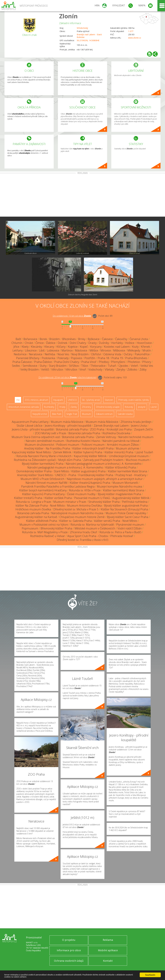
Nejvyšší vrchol (40, 414)
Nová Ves (63, 354)
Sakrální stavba (125, 414)
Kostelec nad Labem (117, 347)
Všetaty (109, 369)
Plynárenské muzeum (130, 525)
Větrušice (57, 369)
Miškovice (119, 350)
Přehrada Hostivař (122, 536)
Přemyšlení (118, 362)
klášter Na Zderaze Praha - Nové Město (40, 506)
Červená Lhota (139, 339)
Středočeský (82, 28)
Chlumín (17, 343)
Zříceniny (86, 407)
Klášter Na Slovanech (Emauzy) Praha (124, 509)
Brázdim (55, 339)
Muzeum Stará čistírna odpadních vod (36, 437)
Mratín (147, 350)
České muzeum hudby (81, 494)
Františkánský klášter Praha (96, 475)
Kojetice (73, 347)
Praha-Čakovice (22, 362)
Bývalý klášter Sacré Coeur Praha (128, 517)
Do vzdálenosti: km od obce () (67, 377)
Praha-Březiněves (136, 358)
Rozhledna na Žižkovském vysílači (35, 460)
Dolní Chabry (78, 343)
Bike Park (57, 414)
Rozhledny (49, 407)
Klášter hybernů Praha (88, 452)
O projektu (69, 940)
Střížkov (74, 366)
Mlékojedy (134, 350)
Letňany (18, 350)
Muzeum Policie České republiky (126, 513)
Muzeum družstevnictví (39, 445)
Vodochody (95, 369)
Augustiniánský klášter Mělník (131, 498)
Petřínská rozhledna (135, 502)
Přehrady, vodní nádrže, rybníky (134, 400)
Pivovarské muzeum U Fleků (92, 498)
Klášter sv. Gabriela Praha (76, 521)
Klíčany (61, 347)
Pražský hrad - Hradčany (131, 475)
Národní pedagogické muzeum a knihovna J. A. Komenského (104, 464)
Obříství (96, 354)
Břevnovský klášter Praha (56, 528)
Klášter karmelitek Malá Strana (127, 471)
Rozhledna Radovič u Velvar (48, 536)
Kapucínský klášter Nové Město (31, 452)
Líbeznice (31, 350)
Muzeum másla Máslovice (67, 422)
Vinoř (83, 369)
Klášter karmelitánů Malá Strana (124, 490)
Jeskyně (142, 407)
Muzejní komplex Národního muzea (120, 486)
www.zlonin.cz (135, 38)
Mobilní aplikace (108, 950)
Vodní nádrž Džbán (130, 528)
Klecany (49, 347)
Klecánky (36, 347)
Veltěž (45, 369)
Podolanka (48, 358)
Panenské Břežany (28, 358)
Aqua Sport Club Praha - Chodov (88, 536)
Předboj (104, 362)
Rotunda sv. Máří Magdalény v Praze (45, 532)
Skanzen (109, 400)
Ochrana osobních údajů (69, 961)
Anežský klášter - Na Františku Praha (47, 448)
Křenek (145, 347)
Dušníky (104, 343)
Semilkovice (30, 366)
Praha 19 (117, 358)
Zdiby (143, 369)
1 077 (131, 31)
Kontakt (108, 961)
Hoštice (130, 343)
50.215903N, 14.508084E (88, 40)
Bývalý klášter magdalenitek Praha (119, 494)
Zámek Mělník (62, 452)
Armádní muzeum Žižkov (123, 445)
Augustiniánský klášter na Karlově (36, 517)
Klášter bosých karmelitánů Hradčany (43, 490)
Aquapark (58, 400)
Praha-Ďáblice (43, 362)
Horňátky (117, 343)
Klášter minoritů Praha (119, 452)
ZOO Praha (97, 429)
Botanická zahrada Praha (72, 429)
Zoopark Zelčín (144, 429)
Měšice (94, 350)
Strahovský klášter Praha (104, 502)
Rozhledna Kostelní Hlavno (83, 441)
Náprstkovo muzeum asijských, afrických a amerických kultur (105, 479)
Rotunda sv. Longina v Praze (33, 502)
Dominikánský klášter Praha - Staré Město (43, 471)
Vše (18, 400)
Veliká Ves (147, 366)
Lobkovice (53, 350)
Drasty (92, 343)
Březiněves (69, 339)
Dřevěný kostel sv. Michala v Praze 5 (76, 509)
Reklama (108, 940)
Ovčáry (128, 354)
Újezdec (123, 366)
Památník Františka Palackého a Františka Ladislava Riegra (58, 486)
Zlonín (68, 16)
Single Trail (72, 414)
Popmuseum (30, 528)
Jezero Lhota (139, 426)
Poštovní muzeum (68, 445)
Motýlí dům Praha (70, 460)
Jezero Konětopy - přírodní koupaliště (68, 426)
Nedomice (20, 354)
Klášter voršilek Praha (58, 498)
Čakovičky (121, 339)
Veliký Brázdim (30, 369)
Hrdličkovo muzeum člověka (33, 509)
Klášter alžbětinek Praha (42, 521)
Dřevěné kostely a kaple (108, 407)
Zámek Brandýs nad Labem (111, 426)
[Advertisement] (82, 195)
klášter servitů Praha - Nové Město (116, 521)
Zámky (74, 407)
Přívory (147, 362)
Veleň (134, 366)
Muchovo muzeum (138, 460)
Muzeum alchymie (128, 448)
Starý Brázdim (58, 366)
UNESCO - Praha (66, 475)
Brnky (82, 339)
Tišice (85, 366)
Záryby (121, 369)
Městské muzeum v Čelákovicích (95, 528)
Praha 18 (103, 358)
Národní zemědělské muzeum (45, 441)
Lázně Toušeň (144, 452)
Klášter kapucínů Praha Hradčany (43, 494)
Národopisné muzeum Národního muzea (77, 513)
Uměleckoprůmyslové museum (129, 456)
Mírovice (106, 350)
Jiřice (16, 347)
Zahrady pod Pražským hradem (103, 460)
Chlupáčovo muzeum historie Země (82, 517)
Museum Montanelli (125, 483)
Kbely (25, 347)
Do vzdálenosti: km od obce (72, 316)
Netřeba (50, 354)
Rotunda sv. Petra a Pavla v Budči (120, 532)
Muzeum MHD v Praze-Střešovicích (43, 479)
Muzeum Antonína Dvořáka (84, 506)
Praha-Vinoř (89, 362)
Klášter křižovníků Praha (121, 467)
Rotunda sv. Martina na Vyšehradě (92, 525)
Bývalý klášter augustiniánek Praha (126, 506)
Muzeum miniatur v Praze (70, 502)
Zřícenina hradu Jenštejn (136, 422)
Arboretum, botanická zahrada (24, 407)
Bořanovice (30, 339)
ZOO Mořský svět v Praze (50, 433)
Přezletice (134, 362)
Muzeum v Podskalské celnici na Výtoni (44, 525)
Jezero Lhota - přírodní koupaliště (33, 429)
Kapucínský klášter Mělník (90, 456)
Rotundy (129, 407)
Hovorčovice (144, 343)
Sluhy (43, 366)
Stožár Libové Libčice (30, 426)
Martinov (67, 350)
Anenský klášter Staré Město (35, 475)
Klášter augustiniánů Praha (88, 471)
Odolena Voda (112, 354)
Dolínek (63, 343)
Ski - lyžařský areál (91, 400)
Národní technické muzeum (136, 437)
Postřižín (90, 358)
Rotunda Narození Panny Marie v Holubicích (44, 456)
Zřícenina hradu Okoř (84, 532)
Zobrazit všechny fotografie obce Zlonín (83, 295)
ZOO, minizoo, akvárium (36, 400)
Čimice (40, 343)
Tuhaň (112, 366)
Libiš (42, 350)
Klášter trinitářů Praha (28, 498)
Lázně (154, 407)
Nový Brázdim (80, 354)
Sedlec (16, 366)
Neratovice (36, 354)
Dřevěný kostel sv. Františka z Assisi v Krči (82, 540)
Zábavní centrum (104, 414)
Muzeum (86, 414)
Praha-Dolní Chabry (67, 362)
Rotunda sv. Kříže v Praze (85, 490)
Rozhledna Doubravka (116, 433)
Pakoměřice (142, 354)
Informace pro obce (69, 950)
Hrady (62, 407)
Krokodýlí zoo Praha (119, 429)
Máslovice (81, 350)
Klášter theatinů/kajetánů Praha (90, 483)
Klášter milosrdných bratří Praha (93, 448)
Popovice (77, 358)
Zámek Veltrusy (106, 437)
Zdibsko (132, 369)
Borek (43, 339)
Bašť (18, 339)
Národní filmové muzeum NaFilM (46, 483)
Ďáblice (51, 343)
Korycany (96, 347)
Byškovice (94, 339)
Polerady (63, 358)
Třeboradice (98, 366)
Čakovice (107, 339)
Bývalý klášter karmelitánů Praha (43, 464)
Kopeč (84, 347)
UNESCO (72, 400)
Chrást (29, 343)
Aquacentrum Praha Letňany (30, 422)
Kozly (135, 347)
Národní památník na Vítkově (121, 441)
